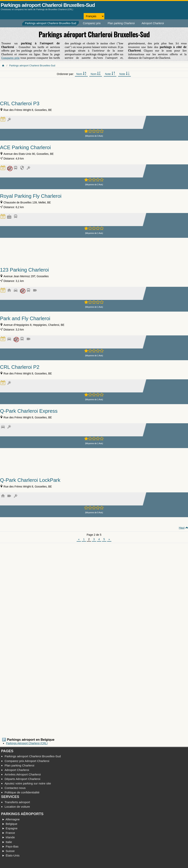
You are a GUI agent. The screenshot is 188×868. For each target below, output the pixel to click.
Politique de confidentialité (22, 792)
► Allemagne (11, 819)
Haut (182, 528)
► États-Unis (11, 855)
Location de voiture (17, 807)
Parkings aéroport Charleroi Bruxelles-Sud (48, 5)
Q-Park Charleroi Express (29, 411)
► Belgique (9, 824)
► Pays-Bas (10, 846)
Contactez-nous (15, 788)
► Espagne (10, 828)
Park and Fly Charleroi (25, 318)
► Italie (7, 842)
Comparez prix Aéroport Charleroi (27, 761)
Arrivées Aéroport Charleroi (23, 774)
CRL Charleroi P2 (20, 367)
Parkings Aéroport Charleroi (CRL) (27, 743)
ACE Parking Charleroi (25, 147)
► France (8, 833)
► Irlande (8, 837)
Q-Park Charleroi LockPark (30, 480)
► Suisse (8, 851)
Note (110, 74)
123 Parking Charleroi (24, 270)
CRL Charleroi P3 (20, 103)
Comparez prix (92, 23)
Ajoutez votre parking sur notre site (28, 783)
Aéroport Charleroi (153, 23)
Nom (81, 74)
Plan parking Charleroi (121, 23)
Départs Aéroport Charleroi (22, 779)
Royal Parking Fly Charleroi (31, 196)
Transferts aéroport (17, 802)
